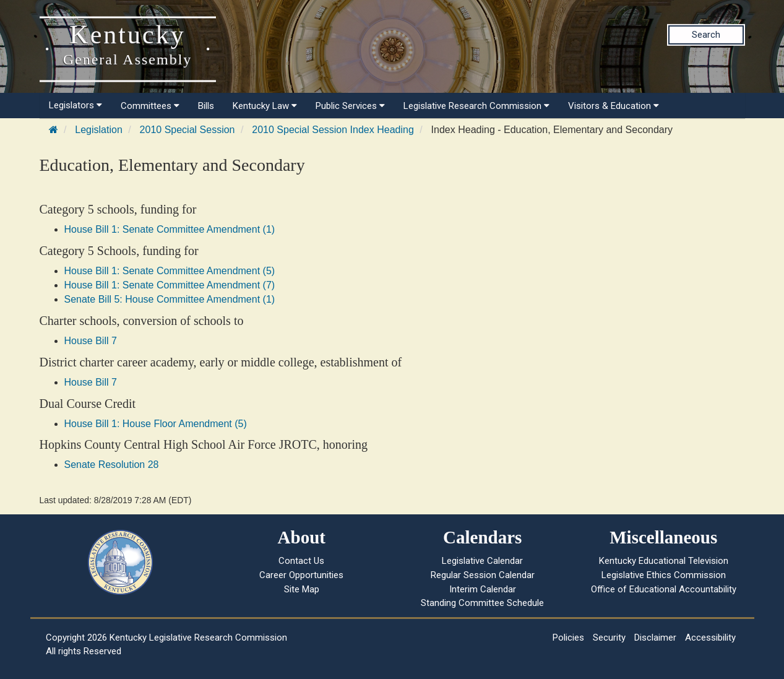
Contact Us (301, 561)
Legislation (99, 130)
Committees (150, 106)
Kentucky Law (265, 106)
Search (706, 35)
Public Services (350, 106)
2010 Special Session (187, 130)
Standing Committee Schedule (482, 603)
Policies (568, 638)
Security (609, 638)
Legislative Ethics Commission (664, 575)
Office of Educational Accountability (664, 589)
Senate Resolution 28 (112, 465)
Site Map (302, 589)
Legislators (75, 105)
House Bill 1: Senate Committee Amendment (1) (170, 229)
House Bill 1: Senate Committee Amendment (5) (170, 271)
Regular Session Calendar (483, 575)
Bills (206, 106)
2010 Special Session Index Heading (333, 130)
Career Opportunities (301, 575)
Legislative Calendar (482, 561)
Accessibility (710, 638)
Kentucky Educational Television (664, 561)
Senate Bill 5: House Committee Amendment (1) (170, 299)
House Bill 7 (91, 341)
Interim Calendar (483, 589)
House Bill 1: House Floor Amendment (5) (156, 424)
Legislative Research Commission (476, 106)
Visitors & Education (614, 106)
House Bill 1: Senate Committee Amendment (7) (170, 285)
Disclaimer (655, 638)
